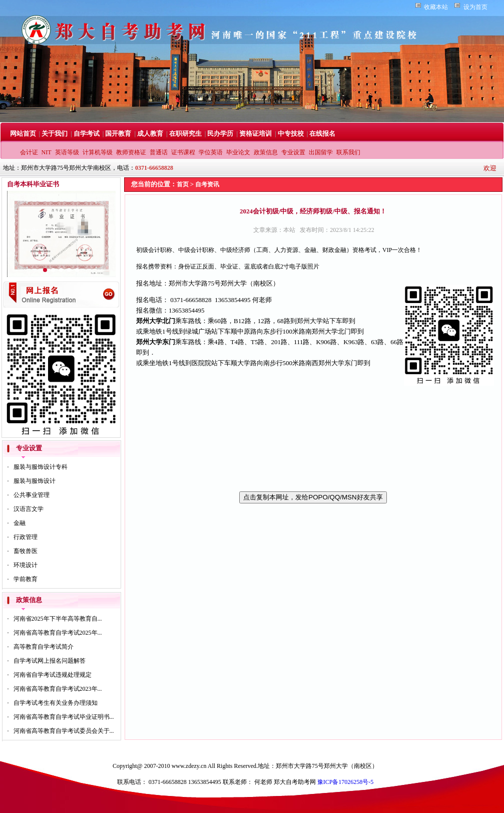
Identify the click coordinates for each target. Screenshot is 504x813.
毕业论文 (238, 152)
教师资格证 (131, 152)
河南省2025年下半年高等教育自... (58, 619)
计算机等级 (98, 152)
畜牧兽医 (26, 551)
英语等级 (67, 152)
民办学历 (220, 133)
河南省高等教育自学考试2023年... (58, 689)
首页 (183, 184)
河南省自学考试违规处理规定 (53, 675)
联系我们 (348, 152)
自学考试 (87, 133)
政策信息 (266, 152)
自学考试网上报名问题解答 (50, 661)
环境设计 (26, 565)
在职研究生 (185, 133)
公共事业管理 (32, 495)
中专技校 (291, 133)
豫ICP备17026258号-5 (346, 782)
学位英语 (211, 152)
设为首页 (475, 7)
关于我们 (55, 133)
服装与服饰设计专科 (41, 467)
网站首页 (23, 133)
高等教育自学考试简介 (44, 647)
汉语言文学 (29, 509)
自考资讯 (207, 184)
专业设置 (293, 152)
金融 (20, 523)
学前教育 (26, 579)
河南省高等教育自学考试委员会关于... (64, 731)
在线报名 (322, 133)
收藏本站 (436, 7)
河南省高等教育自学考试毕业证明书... (64, 717)
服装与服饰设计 (35, 481)
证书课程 (183, 152)
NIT (47, 152)
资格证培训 (256, 133)
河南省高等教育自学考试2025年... (58, 633)
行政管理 (26, 537)
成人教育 (150, 133)
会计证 (29, 152)
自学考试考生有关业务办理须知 (56, 703)
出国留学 (321, 152)
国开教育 (118, 133)
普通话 (159, 152)
